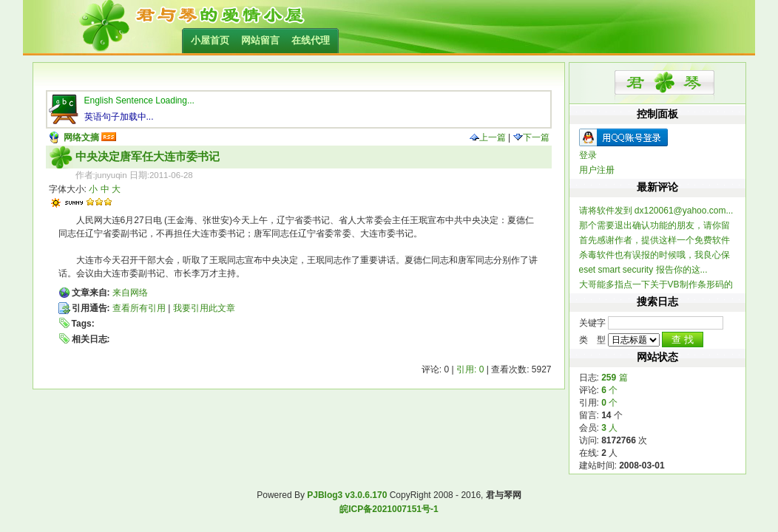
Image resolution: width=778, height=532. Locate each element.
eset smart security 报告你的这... (643, 270)
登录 (588, 155)
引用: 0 (470, 369)
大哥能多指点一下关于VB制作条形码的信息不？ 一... (656, 285)
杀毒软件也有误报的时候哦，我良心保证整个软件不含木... (654, 255)
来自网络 (130, 293)
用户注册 (597, 170)
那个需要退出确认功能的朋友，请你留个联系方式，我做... (654, 226)
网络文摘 (81, 137)
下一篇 (531, 137)
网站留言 (260, 40)
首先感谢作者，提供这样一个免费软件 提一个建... (654, 241)
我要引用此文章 (204, 308)
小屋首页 (210, 40)
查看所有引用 (139, 308)
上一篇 (488, 137)
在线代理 (311, 40)
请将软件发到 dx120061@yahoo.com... (656, 211)
